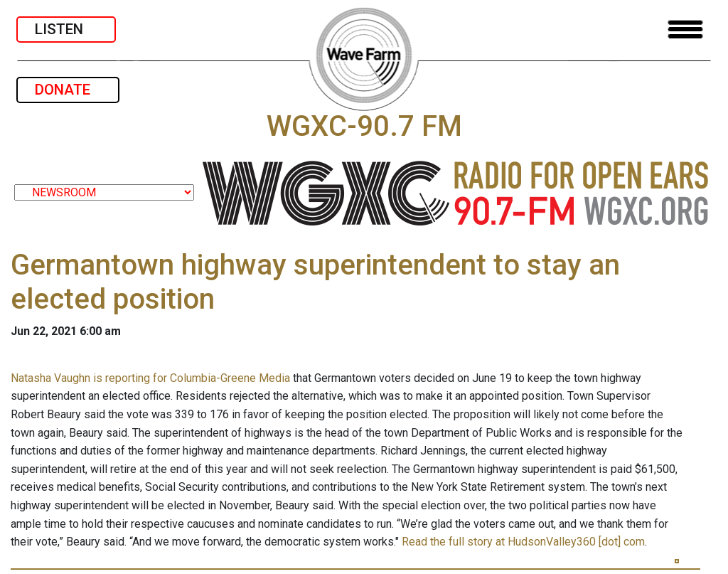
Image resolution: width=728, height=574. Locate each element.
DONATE (68, 90)
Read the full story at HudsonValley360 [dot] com (523, 542)
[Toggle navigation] (685, 30)
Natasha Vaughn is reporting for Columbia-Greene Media (150, 378)
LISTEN (66, 29)
